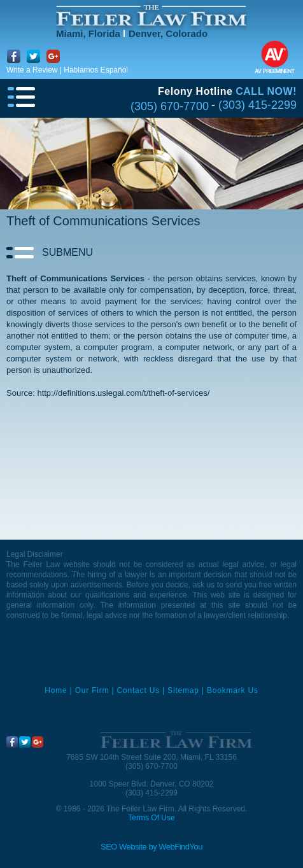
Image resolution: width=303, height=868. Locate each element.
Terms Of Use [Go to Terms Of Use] (151, 818)
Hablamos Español (96, 70)
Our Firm (92, 690)
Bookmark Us (233, 690)
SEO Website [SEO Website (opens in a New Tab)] (123, 847)
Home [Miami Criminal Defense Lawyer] (56, 690)
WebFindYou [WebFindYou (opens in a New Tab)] (180, 847)
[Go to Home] (151, 16)
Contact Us (138, 690)
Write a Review (32, 70)
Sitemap (183, 690)
